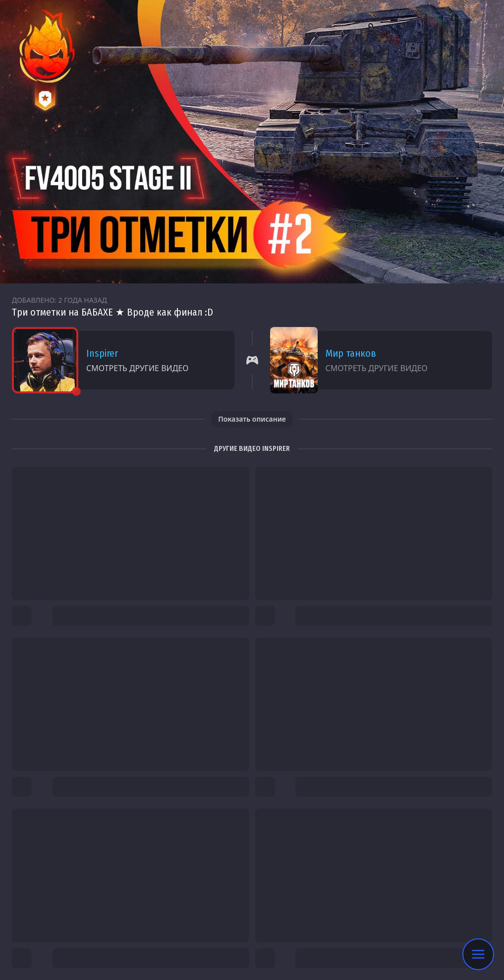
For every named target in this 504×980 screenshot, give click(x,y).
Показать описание (252, 419)
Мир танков (351, 353)
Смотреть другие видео (137, 368)
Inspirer (102, 353)
